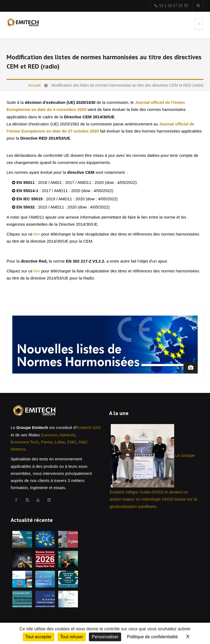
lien (37, 234)
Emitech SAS (88, 427)
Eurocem (49, 435)
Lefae (60, 442)
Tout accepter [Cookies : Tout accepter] (39, 637)
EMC (72, 442)
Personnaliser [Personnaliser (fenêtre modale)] (105, 637)
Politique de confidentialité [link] (152, 637)
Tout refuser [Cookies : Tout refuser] (72, 637)
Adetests (67, 435)
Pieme (47, 442)
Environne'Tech (25, 442)
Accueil (34, 85)
